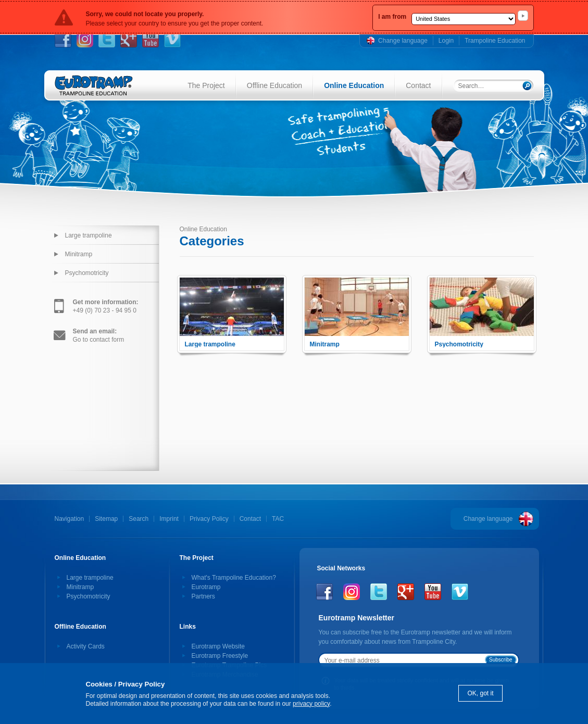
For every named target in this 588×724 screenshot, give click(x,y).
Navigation (70, 519)
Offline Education (274, 85)
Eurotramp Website (218, 646)
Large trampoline (89, 235)
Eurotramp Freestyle (220, 656)
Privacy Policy (209, 519)
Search (139, 519)
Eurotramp (206, 587)
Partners (203, 596)
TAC (278, 519)
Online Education (354, 85)
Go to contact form (99, 335)
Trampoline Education (495, 41)
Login (446, 41)
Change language (403, 41)
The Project (206, 85)
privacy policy (311, 704)
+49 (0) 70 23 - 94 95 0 (106, 306)
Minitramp (79, 254)
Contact (418, 85)
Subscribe (501, 660)
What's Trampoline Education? (234, 578)
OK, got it (480, 693)
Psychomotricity (87, 273)
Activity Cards (86, 646)
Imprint (169, 519)
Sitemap (106, 519)
